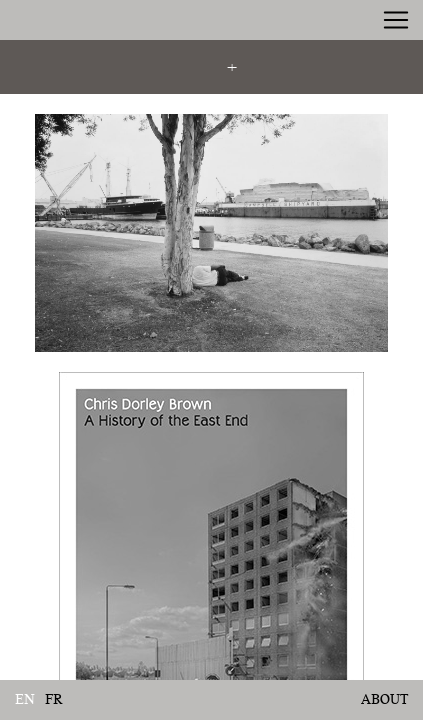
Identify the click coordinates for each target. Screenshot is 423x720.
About (384, 699)
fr (54, 699)
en (25, 699)
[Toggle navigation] (396, 20)
